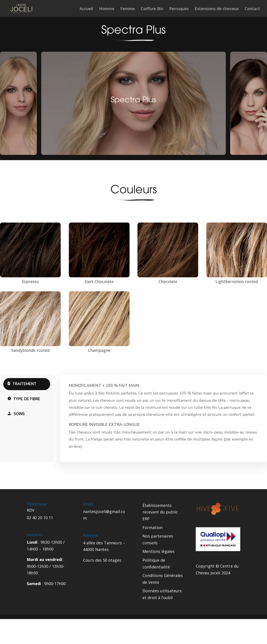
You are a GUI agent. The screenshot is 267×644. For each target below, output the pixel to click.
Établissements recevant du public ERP (160, 512)
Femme (128, 9)
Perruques (179, 9)
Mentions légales (158, 551)
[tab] (27, 384)
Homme (107, 9)
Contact (252, 9)
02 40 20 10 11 (40, 518)
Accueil (86, 9)
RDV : (32, 510)
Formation (152, 527)
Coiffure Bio (152, 9)
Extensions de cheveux (217, 9)
